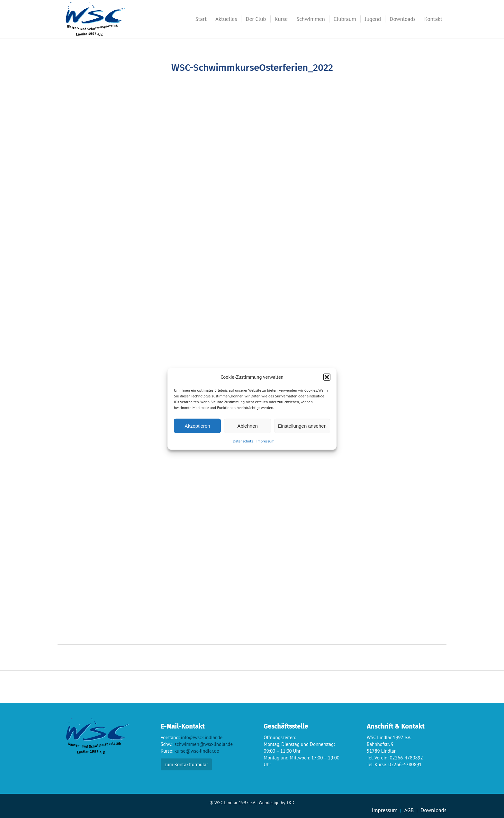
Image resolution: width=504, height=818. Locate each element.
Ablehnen (247, 426)
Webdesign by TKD (277, 803)
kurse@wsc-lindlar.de (197, 751)
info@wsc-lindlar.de (202, 737)
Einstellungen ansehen (302, 426)
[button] (327, 377)
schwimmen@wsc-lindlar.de (204, 744)
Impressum (265, 441)
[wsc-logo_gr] (95, 19)
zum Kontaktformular (186, 764)
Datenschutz (243, 441)
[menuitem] (201, 19)
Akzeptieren (197, 426)
